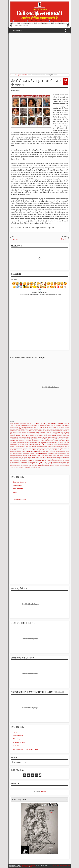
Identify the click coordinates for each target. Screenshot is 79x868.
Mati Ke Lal (46, 450)
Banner (35, 431)
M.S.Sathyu (16, 450)
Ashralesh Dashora (59, 429)
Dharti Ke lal (18, 437)
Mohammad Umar (65, 450)
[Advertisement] (44, 51)
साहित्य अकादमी (31, 467)
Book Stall (55, 432)
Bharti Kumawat (17, 432)
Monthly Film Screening (16, 452)
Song (11, 462)
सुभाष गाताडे (38, 467)
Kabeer (41, 446)
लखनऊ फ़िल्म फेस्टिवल (23, 467)
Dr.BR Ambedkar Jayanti (29, 439)
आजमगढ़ (58, 464)
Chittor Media (17, 746)
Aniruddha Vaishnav (33, 429)
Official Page (17, 739)
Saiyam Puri (39, 457)
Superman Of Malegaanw (20, 462)
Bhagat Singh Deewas (57, 431)
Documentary (31, 437)
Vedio (65, 462)
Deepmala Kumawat (61, 436)
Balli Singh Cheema (20, 431)
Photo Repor (48, 454)
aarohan (28, 427)
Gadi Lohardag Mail (56, 441)
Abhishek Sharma (48, 427)
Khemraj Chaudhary (32, 448)
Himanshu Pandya (50, 442)
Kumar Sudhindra (50, 448)
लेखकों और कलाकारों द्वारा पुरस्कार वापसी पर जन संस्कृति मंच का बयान (39, 83)
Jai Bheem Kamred (23, 444)
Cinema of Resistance (20, 482)
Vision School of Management (37, 464)
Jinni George (18, 446)
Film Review (19, 441)
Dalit (55, 436)
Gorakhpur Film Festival (38, 442)
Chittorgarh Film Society (62, 434)
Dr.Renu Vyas (52, 439)
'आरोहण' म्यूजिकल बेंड (15, 424)
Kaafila (15, 492)
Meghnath (52, 450)
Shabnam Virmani (20, 459)
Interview (66, 442)
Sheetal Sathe (50, 461)
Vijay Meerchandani (15, 464)
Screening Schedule (19, 742)
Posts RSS (55, 865)
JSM (38, 446)
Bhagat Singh (47, 431)
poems (61, 454)
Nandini (67, 452)
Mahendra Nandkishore (26, 450)
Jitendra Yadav (25, 446)
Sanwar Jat (59, 457)
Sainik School (32, 457)
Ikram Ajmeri (60, 442)
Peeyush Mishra (34, 454)
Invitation (12, 444)
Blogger (43, 792)
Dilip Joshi (24, 437)
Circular (38, 436)
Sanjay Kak (53, 457)
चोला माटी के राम (22, 466)
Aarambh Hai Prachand (20, 427)
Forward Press (18, 486)
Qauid (54, 456)
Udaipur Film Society (57, 462)
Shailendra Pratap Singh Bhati (37, 461)
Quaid (58, 456)
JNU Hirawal (32, 446)
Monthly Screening (29, 452)
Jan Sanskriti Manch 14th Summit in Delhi (26, 749)
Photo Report (55, 454)
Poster (12, 455)
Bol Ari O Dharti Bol (46, 432)
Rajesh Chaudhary (65, 456)
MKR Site (33, 867)
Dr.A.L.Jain (19, 439)
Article (44, 429)
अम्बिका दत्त (53, 464)
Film (15, 440)
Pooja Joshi (66, 454)
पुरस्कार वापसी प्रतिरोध (42, 466)
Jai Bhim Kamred (33, 445)
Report (12, 457)
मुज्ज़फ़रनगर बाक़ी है (14, 467)
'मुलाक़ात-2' (22, 424)
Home (15, 732)
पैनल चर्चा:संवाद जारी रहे (58, 466)
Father (11, 441)
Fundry (49, 441)
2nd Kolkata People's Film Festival (28, 426)
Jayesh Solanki (61, 445)
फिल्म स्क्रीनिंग (66, 466)
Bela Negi (40, 431)
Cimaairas (12, 436)
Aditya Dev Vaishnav (64, 427)
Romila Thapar (18, 457)
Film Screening (27, 440)
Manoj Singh (40, 450)
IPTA (16, 445)
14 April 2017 (29, 424)
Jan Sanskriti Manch (52, 445)
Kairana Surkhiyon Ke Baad (58, 446)
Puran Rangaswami (47, 456)
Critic (42, 436)
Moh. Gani (57, 450)
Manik (34, 450)
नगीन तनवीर (29, 466)
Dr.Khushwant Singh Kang (41, 439)
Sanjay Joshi (46, 457)
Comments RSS (65, 865)
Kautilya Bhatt (16, 448)
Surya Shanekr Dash (33, 462)
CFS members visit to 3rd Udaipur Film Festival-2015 (30, 434)
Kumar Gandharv (42, 448)
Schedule (12, 459)
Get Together (13, 442)
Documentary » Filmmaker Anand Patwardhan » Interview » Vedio (51, 437)
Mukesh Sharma (41, 452)
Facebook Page (18, 736)
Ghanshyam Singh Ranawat (24, 442)
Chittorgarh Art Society (49, 434)
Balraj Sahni (29, 431)
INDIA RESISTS (18, 489)
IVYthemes (26, 867)
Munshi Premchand (51, 452)
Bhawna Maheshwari (27, 432)
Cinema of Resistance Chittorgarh (25, 436)
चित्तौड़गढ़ (16, 466)
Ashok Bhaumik (50, 429)
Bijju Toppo (36, 432)
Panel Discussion (24, 454)
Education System (60, 439)
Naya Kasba (17, 496)
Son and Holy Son (65, 461)
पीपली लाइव (34, 466)
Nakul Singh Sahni (60, 452)
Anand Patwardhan (22, 429)
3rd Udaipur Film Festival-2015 (45, 426)
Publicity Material (36, 456)
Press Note (27, 455)
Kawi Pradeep (23, 448)
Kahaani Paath (47, 446)
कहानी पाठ (62, 464)
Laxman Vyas (59, 448)
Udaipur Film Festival (45, 462)
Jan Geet (42, 444)
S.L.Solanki (25, 457)
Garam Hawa (65, 440)
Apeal (40, 429)
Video (68, 462)
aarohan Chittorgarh (37, 427)
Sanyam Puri (66, 457)
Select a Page (17, 30)
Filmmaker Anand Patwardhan (39, 441)
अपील (48, 464)
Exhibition (67, 439)
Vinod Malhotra (24, 464)
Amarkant (12, 429)
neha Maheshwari (14, 454)
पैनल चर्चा (50, 466)
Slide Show (57, 461)
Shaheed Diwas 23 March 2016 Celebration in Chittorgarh (40, 459)
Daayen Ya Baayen (48, 436)
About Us (56, 427)
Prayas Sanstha (18, 456)
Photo (41, 454)
